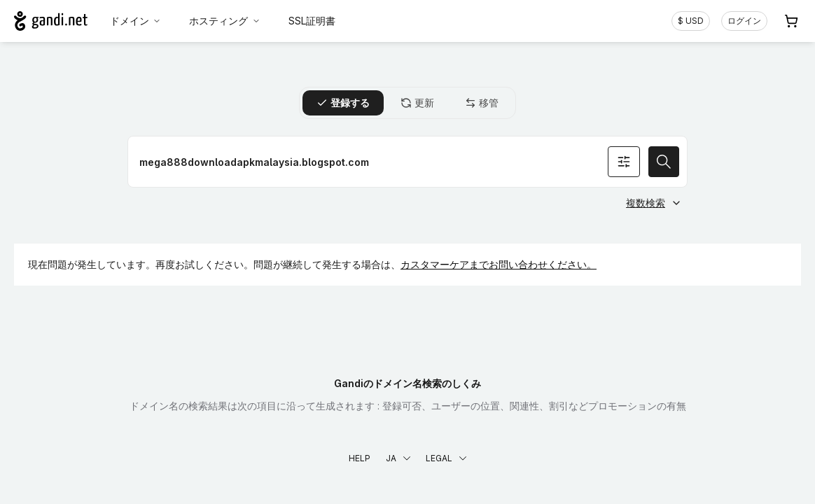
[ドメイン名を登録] (407, 162)
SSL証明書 (312, 21)
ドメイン (136, 21)
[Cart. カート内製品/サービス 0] (791, 21)
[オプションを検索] (624, 162)
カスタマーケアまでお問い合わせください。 (499, 264)
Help (360, 458)
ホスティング (225, 21)
